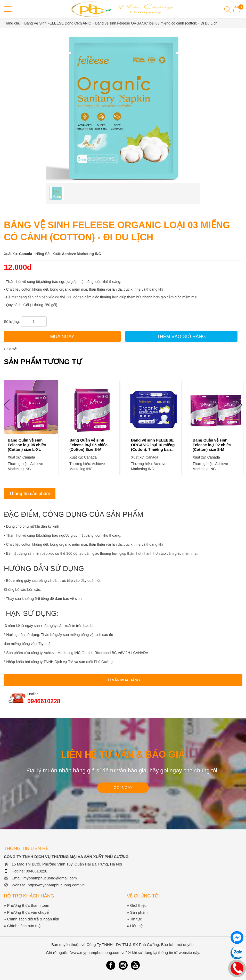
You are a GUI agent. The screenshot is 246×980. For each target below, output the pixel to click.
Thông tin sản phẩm (30, 493)
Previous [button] (7, 405)
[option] (31, 423)
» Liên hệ (135, 926)
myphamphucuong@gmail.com (50, 878)
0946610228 (44, 701)
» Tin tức (134, 919)
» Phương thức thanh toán (27, 905)
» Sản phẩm (137, 912)
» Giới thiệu (137, 905)
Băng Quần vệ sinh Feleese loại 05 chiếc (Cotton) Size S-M (88, 445)
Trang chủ (12, 23)
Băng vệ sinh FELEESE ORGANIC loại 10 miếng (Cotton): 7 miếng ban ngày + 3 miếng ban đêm (153, 447)
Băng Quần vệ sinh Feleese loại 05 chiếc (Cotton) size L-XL (27, 445)
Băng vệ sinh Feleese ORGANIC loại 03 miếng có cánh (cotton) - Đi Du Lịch (156, 23)
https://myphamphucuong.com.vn (56, 885)
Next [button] (239, 405)
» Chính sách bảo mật (23, 926)
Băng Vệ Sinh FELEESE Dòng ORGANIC (58, 23)
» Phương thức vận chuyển (27, 912)
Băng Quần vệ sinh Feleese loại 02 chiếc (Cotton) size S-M (212, 445)
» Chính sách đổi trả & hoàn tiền (31, 919)
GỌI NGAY (123, 787)
